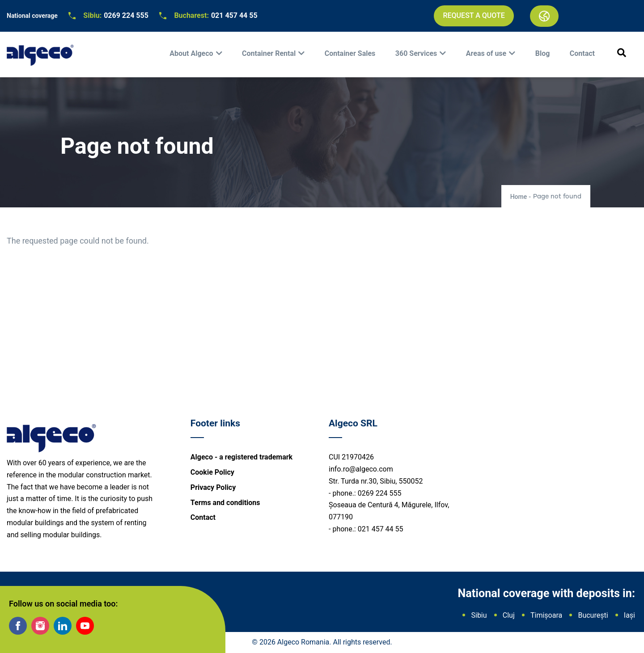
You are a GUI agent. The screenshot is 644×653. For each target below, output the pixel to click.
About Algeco (191, 53)
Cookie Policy (212, 472)
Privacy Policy (213, 487)
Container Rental (269, 53)
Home (519, 197)
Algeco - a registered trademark (241, 457)
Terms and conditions (225, 503)
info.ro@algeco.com (361, 469)
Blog (543, 53)
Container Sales (350, 53)
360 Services (416, 53)
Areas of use (486, 53)
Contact (582, 53)
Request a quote (474, 15)
